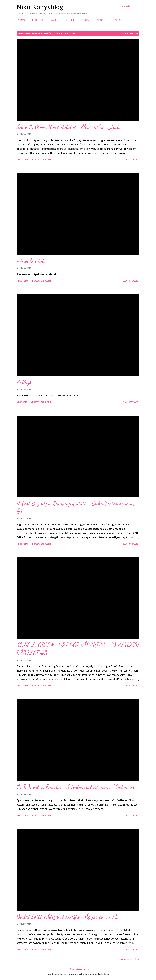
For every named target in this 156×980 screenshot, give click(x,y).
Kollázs (24, 382)
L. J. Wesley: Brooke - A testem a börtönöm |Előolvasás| (76, 787)
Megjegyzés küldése (41, 160)
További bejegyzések (129, 959)
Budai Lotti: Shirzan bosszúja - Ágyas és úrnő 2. (68, 917)
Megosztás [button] (22, 160)
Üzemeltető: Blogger (78, 969)
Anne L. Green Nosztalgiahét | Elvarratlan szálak (68, 127)
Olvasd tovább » (131, 160)
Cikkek (52, 20)
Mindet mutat (130, 33)
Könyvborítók (31, 261)
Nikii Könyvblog (40, 7)
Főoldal (20, 20)
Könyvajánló (36, 20)
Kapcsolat (117, 20)
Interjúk (83, 20)
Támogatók (100, 20)
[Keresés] (126, 7)
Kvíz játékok (67, 20)
